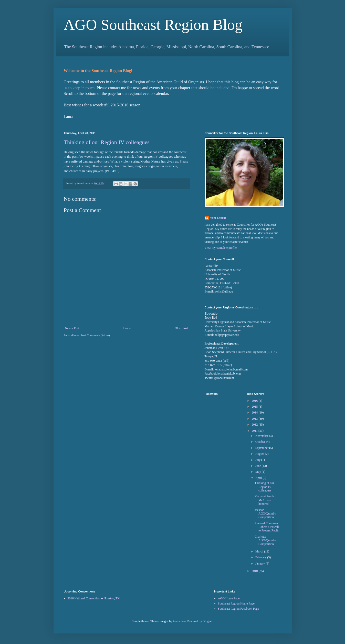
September (262, 448)
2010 (255, 571)
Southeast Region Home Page (236, 603)
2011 (255, 431)
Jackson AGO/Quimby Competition (265, 514)
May (259, 472)
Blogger (207, 621)
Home (127, 328)
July (258, 460)
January (260, 563)
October (261, 442)
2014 (255, 412)
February (261, 557)
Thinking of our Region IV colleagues (107, 142)
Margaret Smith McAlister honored (264, 500)
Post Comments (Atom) (95, 335)
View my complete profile (221, 248)
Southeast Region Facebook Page (238, 609)
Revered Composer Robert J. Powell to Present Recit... (267, 527)
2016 (255, 401)
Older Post (181, 328)
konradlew (179, 621)
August (260, 454)
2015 (255, 407)
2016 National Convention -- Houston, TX (94, 598)
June (259, 466)
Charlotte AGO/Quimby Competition (265, 540)
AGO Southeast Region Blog (153, 25)
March (260, 551)
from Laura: (218, 218)
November (262, 436)
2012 (255, 425)
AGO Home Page (229, 598)
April (259, 478)
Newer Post (72, 328)
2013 (255, 419)
